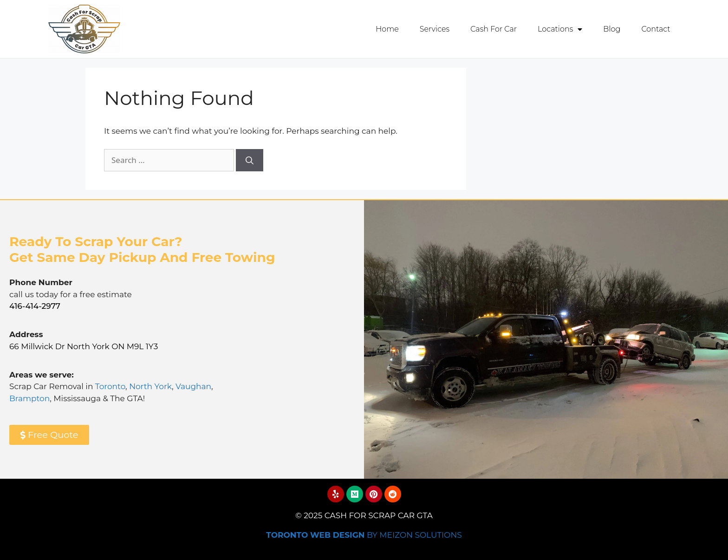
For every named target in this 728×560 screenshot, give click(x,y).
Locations (560, 29)
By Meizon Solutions (364, 534)
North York (150, 386)
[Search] (250, 160)
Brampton (29, 398)
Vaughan (193, 386)
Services (435, 29)
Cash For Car (494, 29)
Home (387, 29)
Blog (612, 29)
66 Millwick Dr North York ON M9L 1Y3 (84, 346)
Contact (656, 29)
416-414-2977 (35, 306)
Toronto (110, 386)
